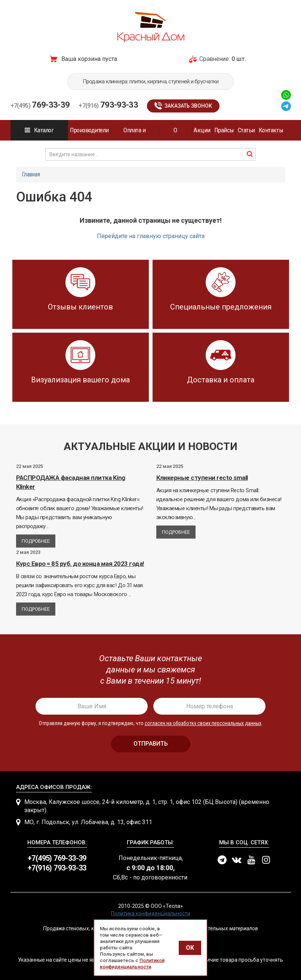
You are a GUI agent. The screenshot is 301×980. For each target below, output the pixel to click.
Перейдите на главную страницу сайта (151, 236)
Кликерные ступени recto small (202, 478)
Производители (89, 130)
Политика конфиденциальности (151, 913)
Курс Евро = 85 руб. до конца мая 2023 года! (80, 564)
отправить (151, 744)
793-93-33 (108, 105)
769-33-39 (40, 105)
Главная (31, 174)
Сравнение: (215, 59)
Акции (202, 130)
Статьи (246, 130)
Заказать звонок (188, 106)
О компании (175, 133)
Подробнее (36, 541)
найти (250, 154)
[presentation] (151, 670)
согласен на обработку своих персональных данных (203, 723)
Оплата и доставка (134, 133)
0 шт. (239, 59)
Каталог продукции (39, 133)
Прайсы (224, 130)
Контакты (271, 130)
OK (190, 948)
